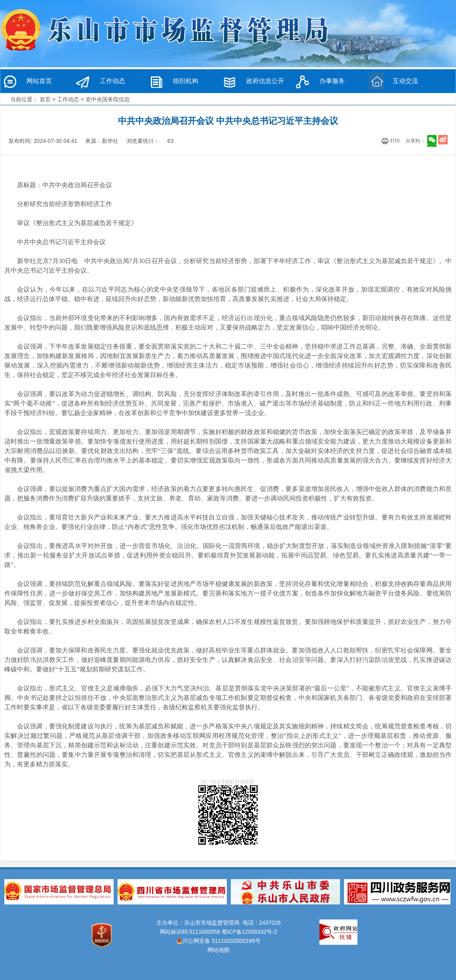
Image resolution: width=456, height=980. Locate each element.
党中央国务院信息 (108, 99)
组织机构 (186, 81)
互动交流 (405, 81)
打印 (395, 141)
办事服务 (332, 81)
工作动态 (112, 81)
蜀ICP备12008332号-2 (249, 932)
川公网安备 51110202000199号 (218, 941)
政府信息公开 (265, 81)
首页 (45, 99)
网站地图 (218, 950)
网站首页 (39, 81)
